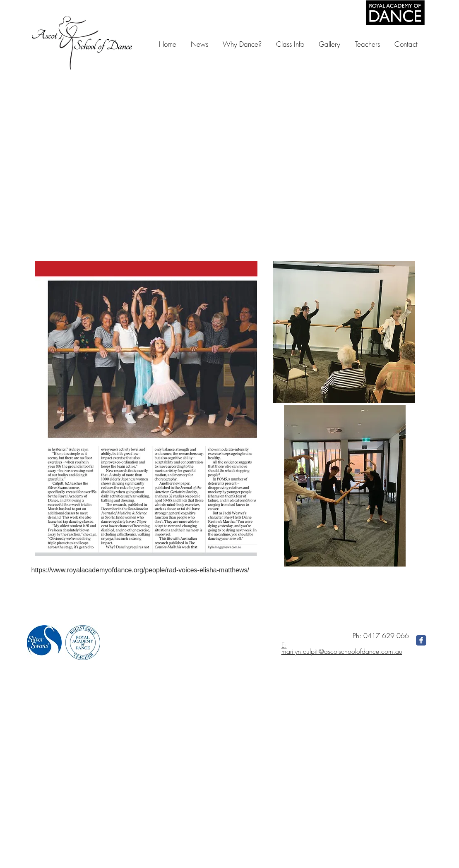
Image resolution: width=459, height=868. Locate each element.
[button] (329, 44)
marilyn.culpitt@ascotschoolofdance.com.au (342, 651)
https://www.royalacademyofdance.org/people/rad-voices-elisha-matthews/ (140, 570)
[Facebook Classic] (421, 640)
